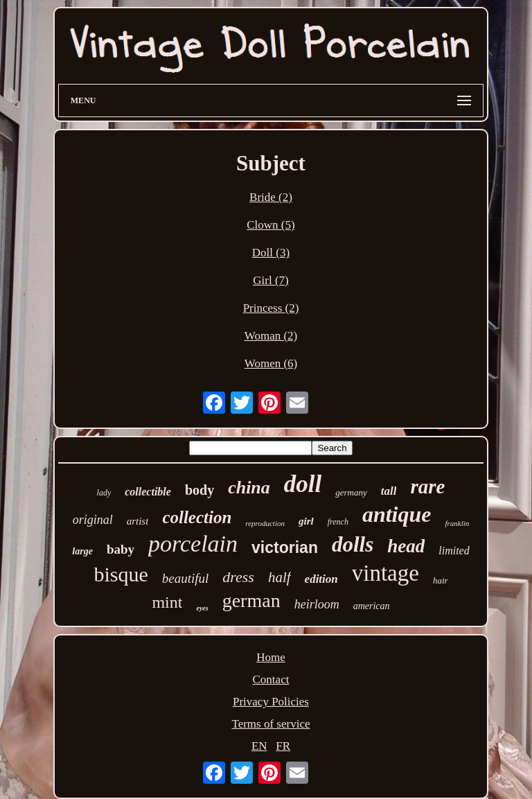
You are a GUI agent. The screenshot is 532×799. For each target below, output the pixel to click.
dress (238, 577)
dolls (353, 544)
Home (271, 657)
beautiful (186, 578)
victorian (285, 547)
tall (389, 491)
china (249, 488)
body (199, 490)
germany (351, 492)
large (82, 551)
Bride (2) (271, 197)
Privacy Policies (271, 702)
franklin (457, 523)
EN (259, 746)
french (338, 522)
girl (306, 521)
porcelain (193, 544)
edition (321, 579)
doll (303, 484)
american (372, 606)
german (251, 600)
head (406, 546)
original (93, 520)
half (280, 577)
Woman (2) (271, 336)
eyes (202, 608)
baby (121, 549)
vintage (385, 573)
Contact (271, 679)
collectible (148, 492)
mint (167, 602)
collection (197, 517)
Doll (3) (271, 253)
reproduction (265, 523)
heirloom (317, 604)
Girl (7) (271, 280)
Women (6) (271, 363)
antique (397, 514)
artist (138, 521)
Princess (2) (271, 308)
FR (283, 746)
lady (104, 493)
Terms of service (271, 724)
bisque (121, 574)
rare (427, 486)
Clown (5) (271, 225)
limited (454, 551)
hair (441, 580)
